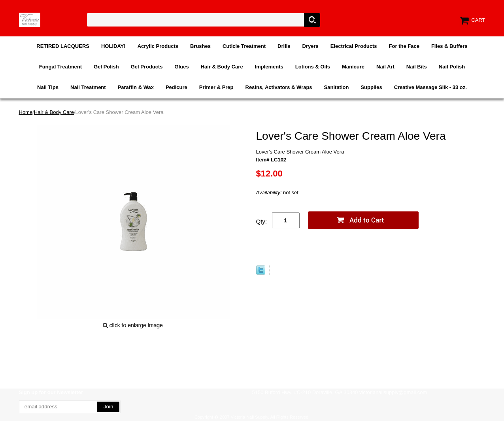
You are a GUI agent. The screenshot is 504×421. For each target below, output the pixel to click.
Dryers (311, 46)
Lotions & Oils (313, 67)
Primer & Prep (216, 87)
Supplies (371, 87)
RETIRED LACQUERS (63, 46)
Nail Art (385, 67)
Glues (182, 67)
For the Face (404, 46)
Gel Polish (106, 67)
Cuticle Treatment (244, 46)
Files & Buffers (449, 46)
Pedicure (176, 87)
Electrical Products (354, 46)
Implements (269, 67)
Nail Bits (417, 67)
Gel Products (147, 67)
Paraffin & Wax (136, 87)
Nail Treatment (88, 87)
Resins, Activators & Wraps (279, 87)
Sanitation (337, 87)
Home (26, 112)
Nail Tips (48, 87)
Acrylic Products (158, 46)
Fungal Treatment (60, 67)
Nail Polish (452, 67)
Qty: (262, 221)
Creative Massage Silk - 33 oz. (430, 87)
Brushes (200, 46)
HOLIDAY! (113, 46)
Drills (284, 46)
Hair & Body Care (222, 67)
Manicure (353, 67)
